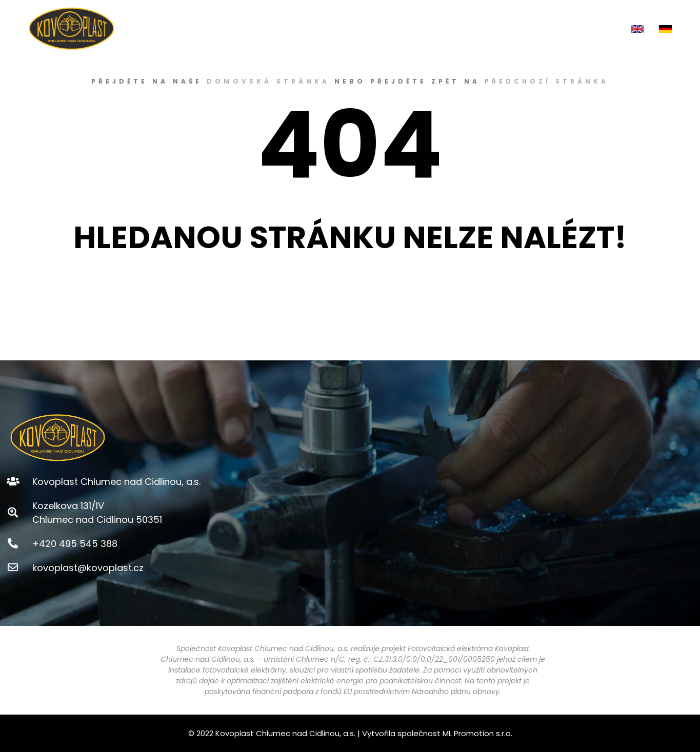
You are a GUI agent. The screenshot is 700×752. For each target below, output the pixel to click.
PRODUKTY (387, 28)
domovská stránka (268, 81)
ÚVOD (298, 28)
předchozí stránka (547, 81)
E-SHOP (439, 28)
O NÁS (338, 28)
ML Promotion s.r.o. (477, 733)
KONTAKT (596, 28)
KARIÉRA (487, 28)
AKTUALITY (540, 28)
